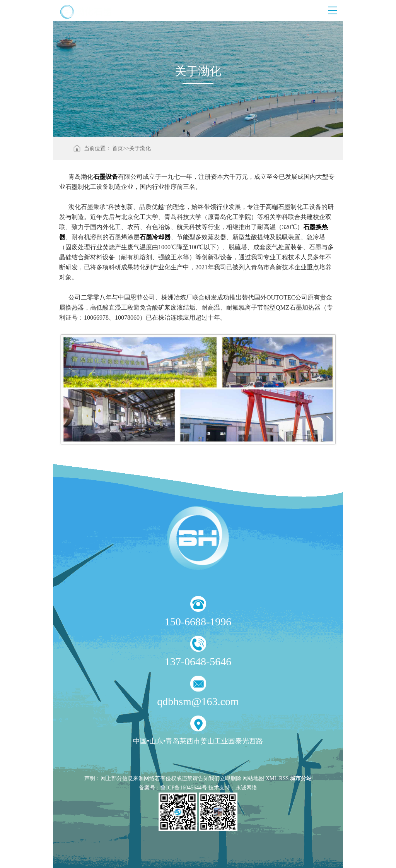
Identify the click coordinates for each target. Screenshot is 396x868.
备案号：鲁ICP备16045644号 (173, 788)
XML (272, 778)
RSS (284, 778)
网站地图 (253, 778)
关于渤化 (140, 148)
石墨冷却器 (155, 237)
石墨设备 (106, 177)
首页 (118, 148)
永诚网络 (246, 788)
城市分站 (301, 778)
